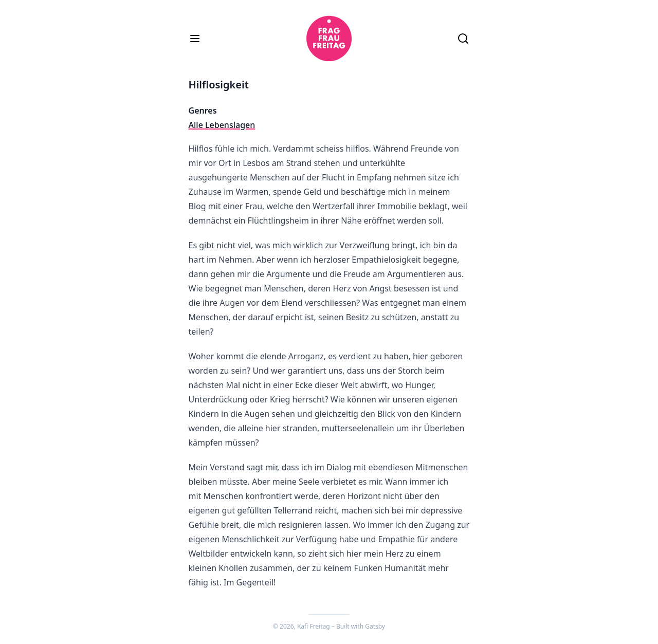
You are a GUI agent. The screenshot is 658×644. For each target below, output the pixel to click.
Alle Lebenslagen (222, 125)
